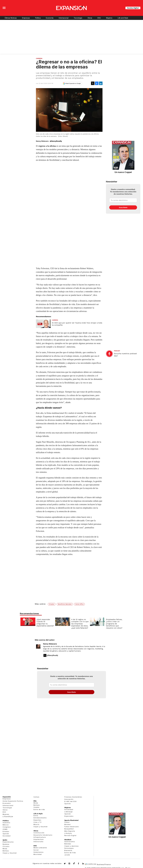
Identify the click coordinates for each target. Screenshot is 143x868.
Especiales (69, 816)
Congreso (7, 827)
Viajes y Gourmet (10, 853)
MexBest (68, 840)
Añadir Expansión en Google (73, 83)
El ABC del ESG (71, 801)
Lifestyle (68, 833)
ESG (99, 18)
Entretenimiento (40, 818)
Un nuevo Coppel (123, 172)
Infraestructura (40, 837)
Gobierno (6, 823)
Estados (6, 831)
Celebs (36, 807)
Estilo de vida (39, 809)
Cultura (36, 797)
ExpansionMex (80, 864)
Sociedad (7, 836)
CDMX (5, 829)
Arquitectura (39, 839)
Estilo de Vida (70, 853)
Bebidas (68, 844)
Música (36, 824)
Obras (90, 18)
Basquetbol (69, 829)
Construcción (39, 833)
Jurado (67, 855)
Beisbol (68, 824)
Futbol (67, 822)
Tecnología (78, 18)
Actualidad (69, 809)
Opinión (6, 834)
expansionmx (66, 864)
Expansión (7, 797)
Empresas (26, 18)
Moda (5, 849)
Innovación (69, 799)
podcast (117, 351)
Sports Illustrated (71, 820)
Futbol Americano (72, 827)
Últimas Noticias (11, 18)
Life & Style (38, 814)
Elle (35, 801)
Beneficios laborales (65, 604)
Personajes (69, 848)
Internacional (64, 18)
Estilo (36, 816)
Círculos (6, 846)
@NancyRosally (56, 141)
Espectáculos (8, 842)
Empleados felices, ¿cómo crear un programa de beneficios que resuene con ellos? (114, 624)
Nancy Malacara (50, 644)
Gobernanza (38, 852)
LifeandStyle (8, 817)
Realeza (6, 844)
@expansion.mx (74, 863)
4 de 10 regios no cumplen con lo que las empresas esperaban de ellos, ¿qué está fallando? (79, 624)
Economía (50, 18)
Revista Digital (133, 8)
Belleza (6, 851)
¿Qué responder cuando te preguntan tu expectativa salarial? (45, 623)
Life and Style (123, 18)
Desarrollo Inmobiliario (43, 835)
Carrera (39, 58)
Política (38, 18)
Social (36, 850)
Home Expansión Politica (13, 801)
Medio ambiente (40, 848)
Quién (5, 840)
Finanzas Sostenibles (73, 797)
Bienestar (68, 850)
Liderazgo (69, 812)
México (6, 825)
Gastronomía (70, 842)
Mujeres (109, 18)
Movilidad (38, 854)
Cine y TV (38, 822)
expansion (85, 864)
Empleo (52, 604)
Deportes (37, 820)
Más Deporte (70, 831)
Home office (79, 604)
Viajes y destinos (72, 846)
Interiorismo (39, 842)
